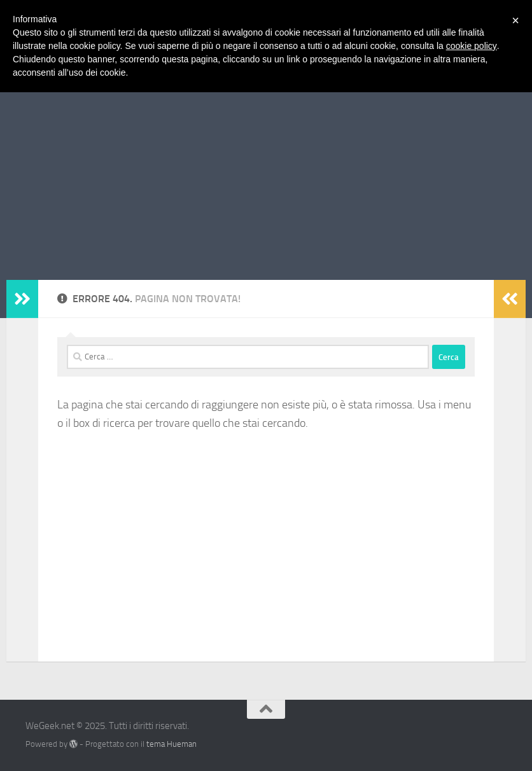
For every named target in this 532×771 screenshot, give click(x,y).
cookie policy (472, 46)
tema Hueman (171, 744)
